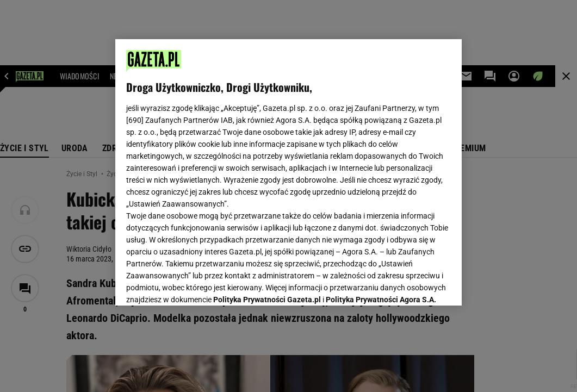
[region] (288, 172)
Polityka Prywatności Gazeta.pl (267, 167)
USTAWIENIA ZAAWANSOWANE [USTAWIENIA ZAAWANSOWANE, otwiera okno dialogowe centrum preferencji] (198, 284)
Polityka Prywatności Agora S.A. (381, 167)
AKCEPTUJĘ (414, 284)
